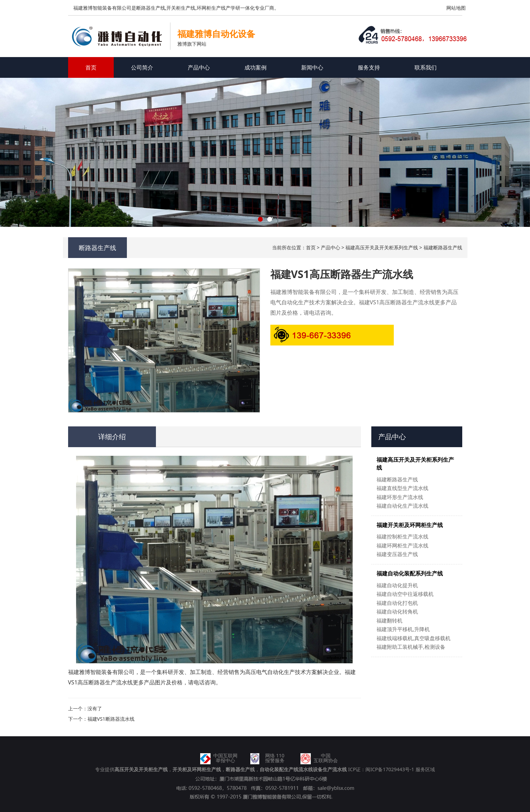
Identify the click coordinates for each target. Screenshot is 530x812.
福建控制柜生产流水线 (402, 536)
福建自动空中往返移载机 (405, 594)
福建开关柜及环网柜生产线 (410, 525)
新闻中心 (312, 67)
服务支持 (369, 67)
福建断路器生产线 (443, 247)
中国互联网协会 (326, 758)
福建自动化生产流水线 (402, 506)
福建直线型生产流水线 (402, 488)
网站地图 (456, 8)
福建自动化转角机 (397, 611)
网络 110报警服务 (275, 758)
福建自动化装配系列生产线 (410, 573)
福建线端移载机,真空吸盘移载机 (413, 638)
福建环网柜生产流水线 (402, 545)
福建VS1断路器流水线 (111, 719)
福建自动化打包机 (397, 603)
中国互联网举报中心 (225, 758)
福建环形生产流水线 (400, 497)
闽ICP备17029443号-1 (390, 769)
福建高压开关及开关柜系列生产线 (382, 247)
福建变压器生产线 (397, 554)
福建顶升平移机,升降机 (403, 629)
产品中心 (199, 67)
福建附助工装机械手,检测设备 (411, 647)
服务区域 (425, 769)
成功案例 (255, 67)
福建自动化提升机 (397, 585)
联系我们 (426, 67)
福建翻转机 (389, 620)
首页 (91, 67)
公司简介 (142, 67)
